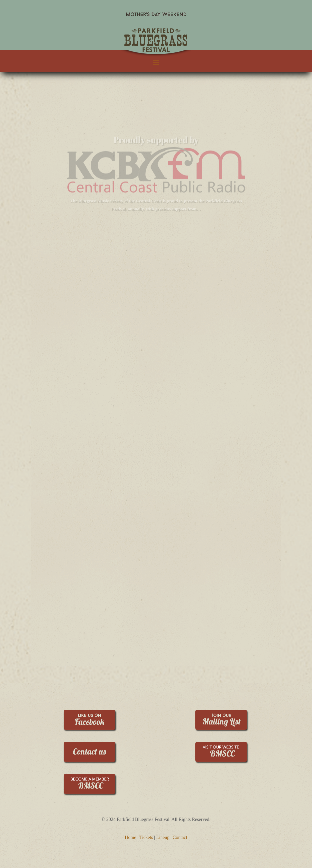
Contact (180, 837)
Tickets (146, 837)
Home (130, 837)
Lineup (163, 837)
